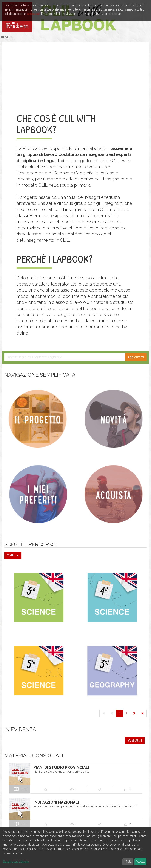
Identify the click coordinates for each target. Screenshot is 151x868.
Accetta (140, 862)
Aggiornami (136, 357)
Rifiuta (128, 862)
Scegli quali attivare (16, 862)
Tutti (13, 555)
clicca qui (33, 14)
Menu (8, 37)
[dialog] (75, 848)
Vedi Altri (135, 741)
